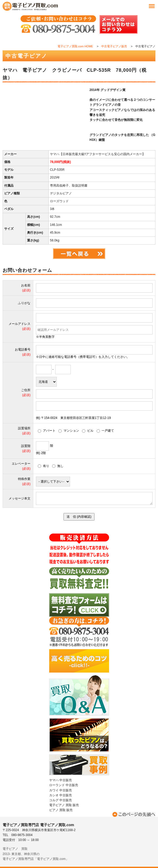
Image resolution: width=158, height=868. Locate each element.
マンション (69, 431)
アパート (47, 431)
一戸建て (105, 431)
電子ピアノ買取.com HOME (75, 46)
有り (43, 466)
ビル (88, 431)
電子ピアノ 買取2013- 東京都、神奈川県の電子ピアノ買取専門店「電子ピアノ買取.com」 (36, 854)
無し (58, 466)
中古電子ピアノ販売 (114, 46)
